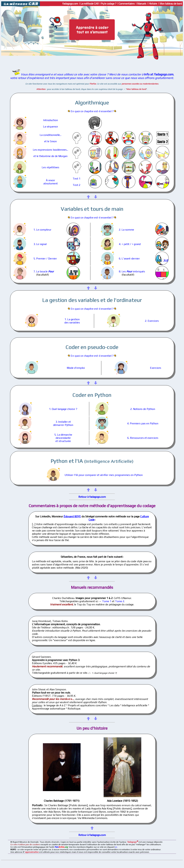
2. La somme (126, 230)
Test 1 (77, 179)
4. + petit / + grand (130, 244)
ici (116, 847)
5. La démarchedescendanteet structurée (63, 438)
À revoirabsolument (51, 182)
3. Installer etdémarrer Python (63, 423)
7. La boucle (44, 271)
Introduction (51, 120)
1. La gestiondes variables (72, 321)
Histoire (153, 4)
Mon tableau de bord (171, 4)
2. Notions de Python (143, 409)
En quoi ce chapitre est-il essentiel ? (92, 111)
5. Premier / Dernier (45, 259)
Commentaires (127, 4)
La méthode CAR (90, 4)
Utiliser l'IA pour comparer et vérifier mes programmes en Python (104, 475)
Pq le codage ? (109, 4)
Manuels (142, 4)
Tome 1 (107, 601)
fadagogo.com (70, 4)
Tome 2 (120, 601)
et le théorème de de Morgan (50, 156)
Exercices (156, 368)
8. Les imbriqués (132, 271)
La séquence (50, 127)
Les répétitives (50, 167)
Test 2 (77, 185)
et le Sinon (50, 141)
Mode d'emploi (76, 368)
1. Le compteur (42, 230)
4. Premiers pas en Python (143, 423)
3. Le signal (40, 244)
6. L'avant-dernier (129, 259)
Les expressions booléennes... (50, 150)
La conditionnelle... (51, 135)
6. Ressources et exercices (143, 438)
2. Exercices (152, 321)
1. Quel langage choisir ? (63, 409)
